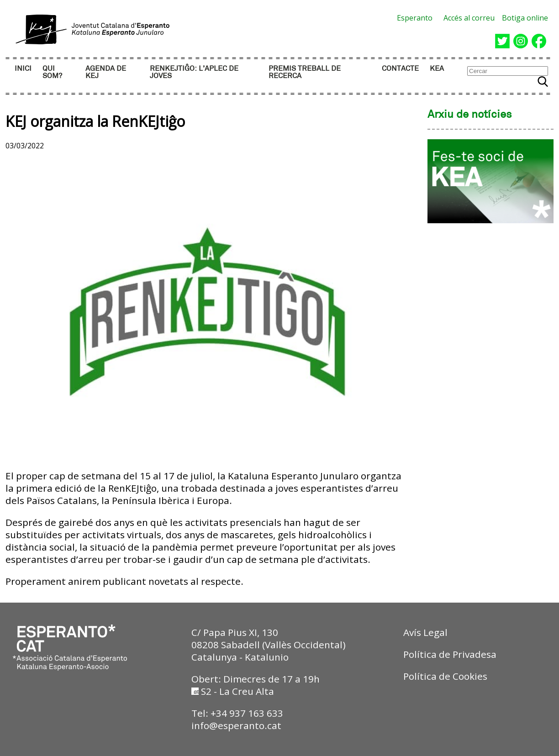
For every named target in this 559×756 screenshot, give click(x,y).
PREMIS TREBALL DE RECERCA (305, 72)
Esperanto (415, 18)
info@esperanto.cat (236, 725)
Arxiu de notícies (470, 115)
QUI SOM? (52, 72)
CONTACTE (400, 69)
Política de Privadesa (450, 654)
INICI (23, 69)
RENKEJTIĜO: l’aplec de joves (194, 72)
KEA (437, 69)
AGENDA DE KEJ (106, 72)
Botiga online (525, 18)
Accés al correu (469, 18)
